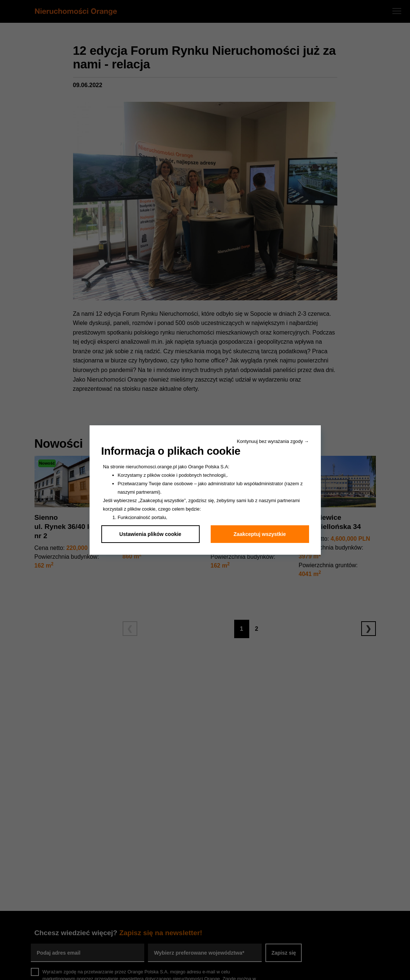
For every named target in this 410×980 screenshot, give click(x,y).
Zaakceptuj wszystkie (260, 534)
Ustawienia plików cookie (150, 534)
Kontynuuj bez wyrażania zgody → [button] (273, 441)
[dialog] (205, 490)
